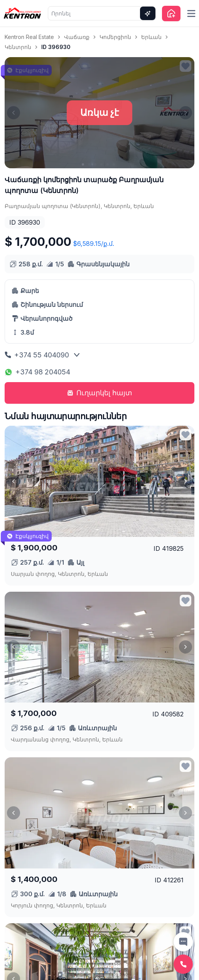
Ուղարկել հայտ (100, 393)
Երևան (151, 37)
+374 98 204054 (37, 372)
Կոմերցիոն (115, 37)
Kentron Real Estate (29, 37)
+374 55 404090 (37, 355)
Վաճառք (77, 37)
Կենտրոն (18, 47)
